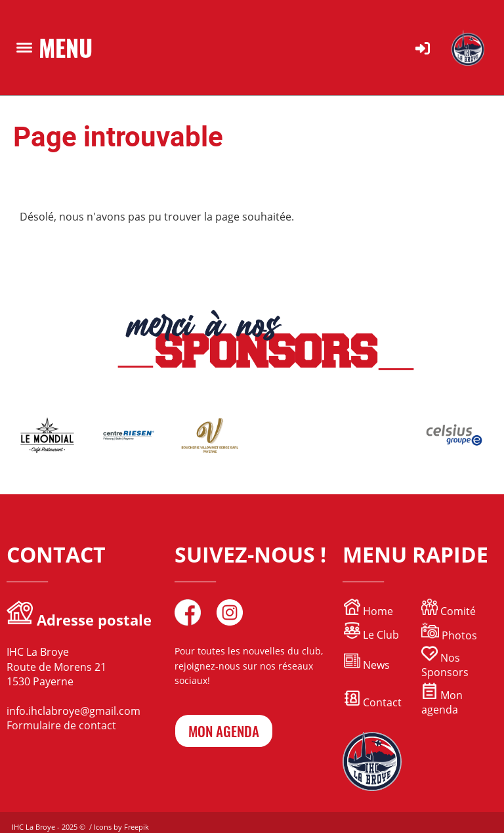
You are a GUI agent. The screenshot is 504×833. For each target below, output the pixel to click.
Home (377, 611)
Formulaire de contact (61, 725)
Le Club (371, 635)
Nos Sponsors (445, 665)
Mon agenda (442, 702)
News (376, 665)
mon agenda (224, 731)
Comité (449, 611)
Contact (373, 702)
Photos (459, 635)
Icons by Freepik (121, 827)
